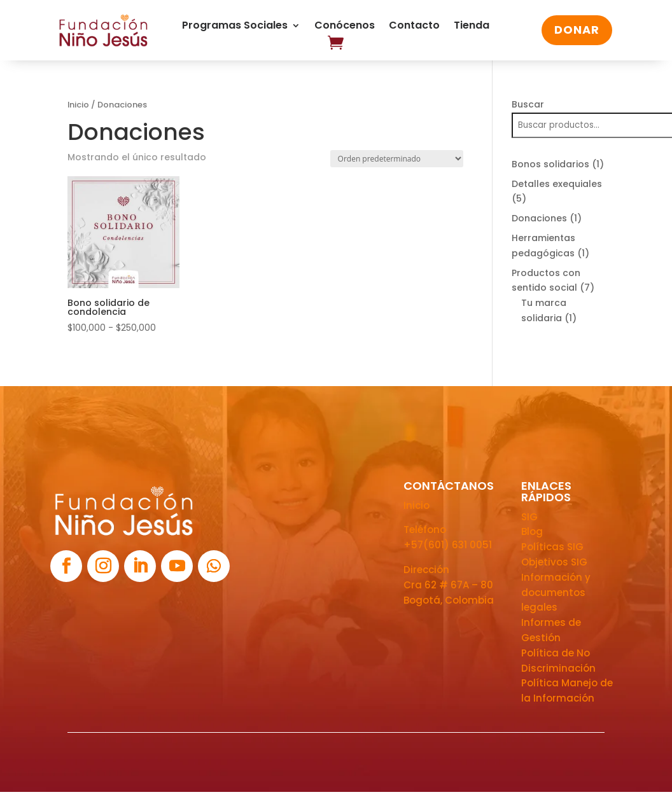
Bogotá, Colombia (449, 600)
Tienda (472, 27)
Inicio (78, 105)
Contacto (414, 27)
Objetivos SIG (554, 562)
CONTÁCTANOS (449, 486)
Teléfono (425, 530)
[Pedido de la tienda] (397, 159)
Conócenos (345, 27)
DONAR (577, 30)
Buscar (528, 104)
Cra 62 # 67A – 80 (448, 585)
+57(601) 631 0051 (448, 545)
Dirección (426, 570)
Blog (532, 531)
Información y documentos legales (556, 593)
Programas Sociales (235, 27)
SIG (529, 517)
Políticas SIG (552, 547)
